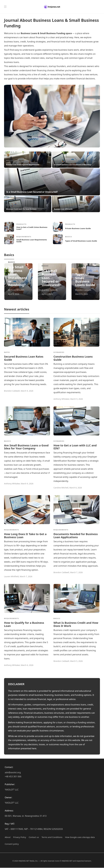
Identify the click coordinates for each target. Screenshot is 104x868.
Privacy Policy (20, 837)
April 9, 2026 (14, 294)
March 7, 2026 (26, 577)
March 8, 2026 (76, 488)
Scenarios (59, 352)
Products (21, 224)
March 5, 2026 (76, 661)
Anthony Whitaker (16, 290)
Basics (58, 161)
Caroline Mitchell (61, 488)
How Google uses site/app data (80, 837)
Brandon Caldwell (50, 290)
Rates (57, 205)
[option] (52, 183)
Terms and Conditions (52, 837)
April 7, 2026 (47, 294)
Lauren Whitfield (11, 577)
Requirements (14, 161)
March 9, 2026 (82, 294)
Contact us (34, 837)
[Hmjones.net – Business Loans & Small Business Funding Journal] (52, 7)
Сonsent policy (12, 844)
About (8, 837)
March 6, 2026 (27, 665)
